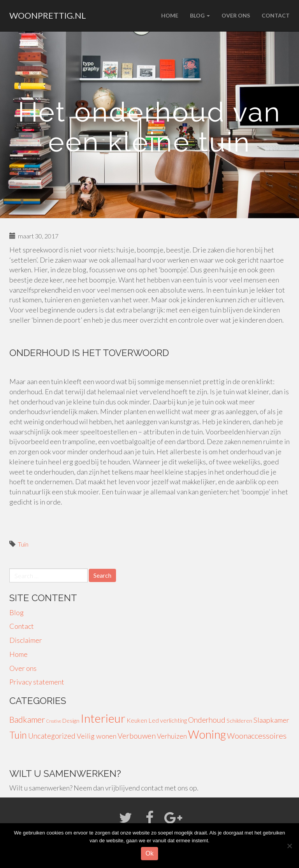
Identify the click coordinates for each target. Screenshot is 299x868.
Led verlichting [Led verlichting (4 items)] (168, 720)
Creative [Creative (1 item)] (54, 721)
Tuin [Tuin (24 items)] (18, 735)
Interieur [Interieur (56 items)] (103, 718)
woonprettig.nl (48, 15)
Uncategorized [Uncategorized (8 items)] (52, 736)
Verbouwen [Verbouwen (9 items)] (137, 736)
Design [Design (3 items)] (71, 721)
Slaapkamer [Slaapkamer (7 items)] (271, 720)
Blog (200, 15)
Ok (149, 853)
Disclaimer (26, 640)
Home (170, 15)
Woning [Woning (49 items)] (207, 734)
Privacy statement (37, 682)
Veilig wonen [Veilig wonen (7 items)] (97, 736)
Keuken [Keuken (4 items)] (137, 720)
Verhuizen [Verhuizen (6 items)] (172, 736)
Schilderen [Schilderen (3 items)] (239, 721)
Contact (276, 15)
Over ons (236, 15)
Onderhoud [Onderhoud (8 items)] (207, 720)
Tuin (23, 544)
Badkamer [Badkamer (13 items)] (27, 720)
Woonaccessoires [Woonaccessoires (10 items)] (257, 736)
